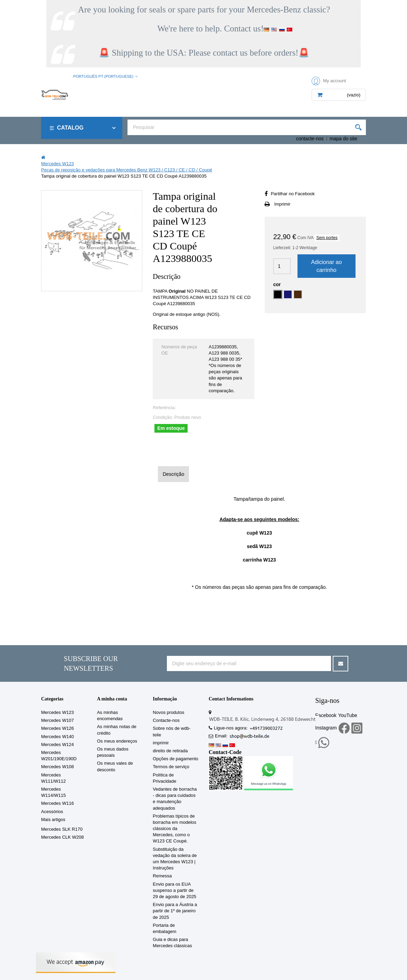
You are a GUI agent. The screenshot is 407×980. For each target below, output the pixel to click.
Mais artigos (53, 819)
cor (278, 284)
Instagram (326, 728)
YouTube (348, 715)
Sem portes (327, 238)
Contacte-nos (166, 720)
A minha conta (112, 699)
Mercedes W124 (58, 745)
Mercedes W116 (58, 803)
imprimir (161, 743)
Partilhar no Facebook (293, 194)
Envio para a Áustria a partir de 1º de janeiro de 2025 (175, 911)
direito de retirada (170, 751)
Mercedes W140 (58, 737)
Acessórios (52, 812)
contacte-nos (310, 139)
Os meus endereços (117, 741)
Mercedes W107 (58, 720)
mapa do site (343, 139)
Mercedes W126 (58, 728)
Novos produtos (168, 712)
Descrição (173, 474)
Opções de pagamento (176, 759)
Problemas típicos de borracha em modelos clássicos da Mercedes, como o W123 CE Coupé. (174, 829)
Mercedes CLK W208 (63, 837)
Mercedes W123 (58, 712)
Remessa (162, 876)
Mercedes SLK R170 (62, 829)
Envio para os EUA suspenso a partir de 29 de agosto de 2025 (174, 890)
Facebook (326, 715)
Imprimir (282, 204)
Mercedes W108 (58, 767)
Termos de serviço (171, 767)
